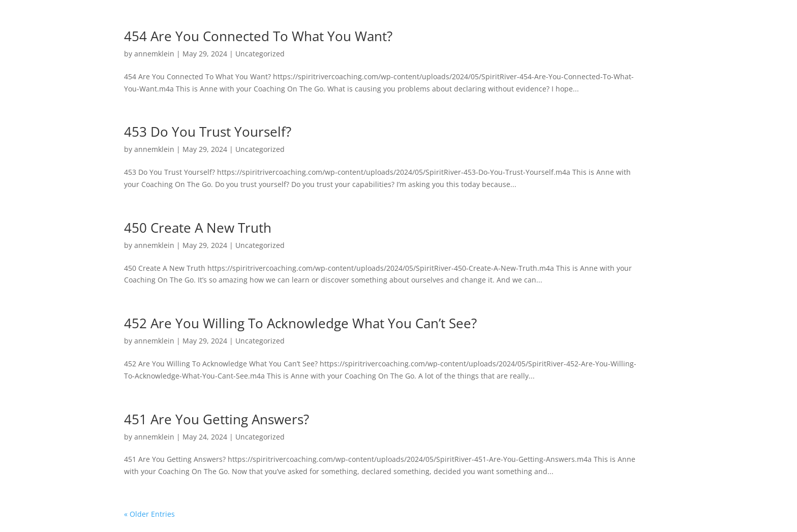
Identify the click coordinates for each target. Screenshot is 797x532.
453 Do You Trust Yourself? (208, 132)
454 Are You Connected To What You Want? (258, 36)
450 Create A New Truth (198, 228)
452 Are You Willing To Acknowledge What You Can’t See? (300, 323)
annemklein (154, 54)
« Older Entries (149, 514)
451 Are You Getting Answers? (217, 419)
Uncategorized (260, 54)
